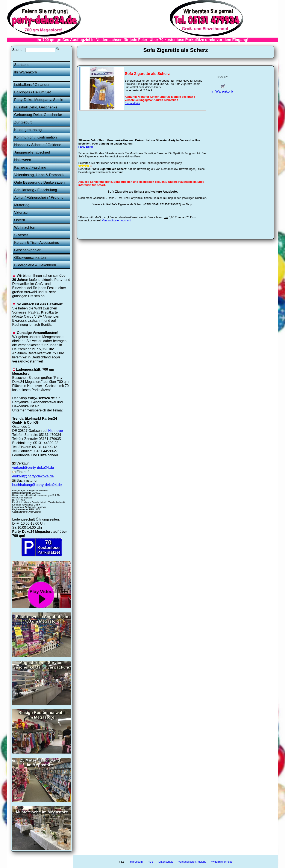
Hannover (56, 431)
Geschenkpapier (27, 250)
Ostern (20, 220)
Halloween (23, 160)
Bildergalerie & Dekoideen (35, 265)
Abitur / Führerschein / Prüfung (39, 197)
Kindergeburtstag (28, 130)
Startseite (22, 65)
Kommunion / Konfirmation (36, 137)
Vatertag (21, 212)
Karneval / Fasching (30, 167)
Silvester (21, 235)
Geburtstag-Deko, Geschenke (38, 115)
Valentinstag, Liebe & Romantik (39, 175)
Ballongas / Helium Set (33, 92)
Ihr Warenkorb (26, 72)
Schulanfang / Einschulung (36, 190)
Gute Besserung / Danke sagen (39, 182)
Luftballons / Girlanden (32, 85)
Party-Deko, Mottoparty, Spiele (39, 100)
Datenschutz (166, 862)
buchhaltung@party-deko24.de (37, 485)
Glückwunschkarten (30, 258)
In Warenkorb (222, 89)
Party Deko (86, 147)
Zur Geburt (23, 122)
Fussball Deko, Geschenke (36, 107)
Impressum (136, 862)
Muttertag (22, 205)
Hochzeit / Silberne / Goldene (38, 145)
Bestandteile (132, 103)
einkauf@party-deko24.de (33, 476)
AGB (150, 862)
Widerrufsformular (222, 862)
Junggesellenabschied (32, 152)
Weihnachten (25, 228)
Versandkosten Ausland (117, 220)
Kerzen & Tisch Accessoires (36, 243)
